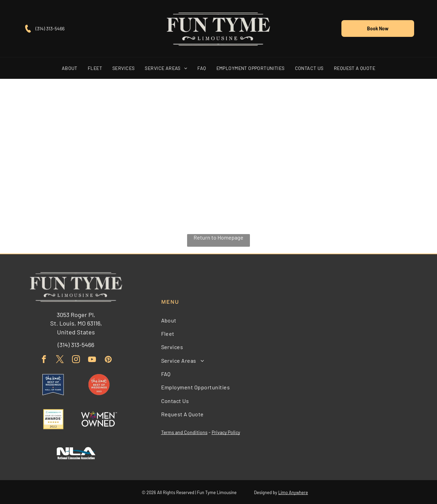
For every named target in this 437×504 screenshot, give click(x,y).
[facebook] (44, 359)
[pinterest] (108, 359)
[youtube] (92, 359)
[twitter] (60, 359)
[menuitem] (70, 68)
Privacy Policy (226, 432)
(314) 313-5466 (50, 28)
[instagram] (76, 359)
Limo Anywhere (293, 492)
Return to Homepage (218, 237)
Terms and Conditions (184, 432)
